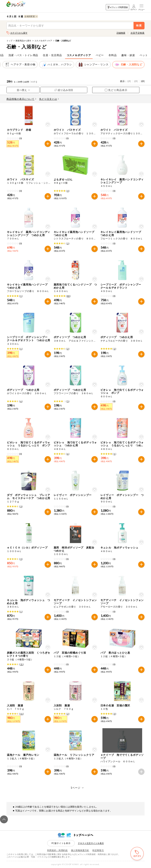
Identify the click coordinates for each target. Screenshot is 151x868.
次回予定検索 (138, 33)
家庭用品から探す (23, 41)
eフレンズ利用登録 (117, 7)
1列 (129, 81)
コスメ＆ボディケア (43, 41)
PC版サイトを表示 (61, 843)
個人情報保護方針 (80, 850)
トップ (9, 41)
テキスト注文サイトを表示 (91, 843)
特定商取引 (98, 850)
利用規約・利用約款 (58, 850)
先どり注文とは (49, 99)
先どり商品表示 (116, 90)
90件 (33, 82)
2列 (136, 81)
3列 (143, 81)
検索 (139, 25)
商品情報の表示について (21, 99)
